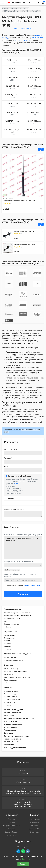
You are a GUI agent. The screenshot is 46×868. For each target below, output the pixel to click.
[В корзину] (41, 209)
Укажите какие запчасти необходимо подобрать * (23, 535)
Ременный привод (11, 669)
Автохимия (9, 745)
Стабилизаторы (10, 644)
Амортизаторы (16, 8)
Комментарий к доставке (14, 509)
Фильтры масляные (12, 691)
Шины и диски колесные (15, 748)
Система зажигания (13, 713)
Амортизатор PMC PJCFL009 (24, 244)
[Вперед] (43, 150)
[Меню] (3, 3)
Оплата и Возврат (11, 832)
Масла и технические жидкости (18, 654)
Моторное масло (11, 657)
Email (6, 467)
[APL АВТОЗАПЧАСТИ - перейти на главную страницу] (18, 3)
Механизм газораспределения (16, 672)
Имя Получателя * (11, 449)
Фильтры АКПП (10, 702)
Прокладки (8, 674)
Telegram (28, 40)
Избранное (35, 822)
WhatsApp (18, 40)
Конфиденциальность (11, 826)
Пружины (8, 646)
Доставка (11, 819)
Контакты (11, 829)
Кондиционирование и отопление (19, 718)
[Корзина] (43, 3)
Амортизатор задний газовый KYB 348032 (20, 201)
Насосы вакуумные (12, 624)
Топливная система (13, 739)
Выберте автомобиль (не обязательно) (19, 562)
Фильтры (8, 687)
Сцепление (9, 716)
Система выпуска (12, 742)
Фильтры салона (11, 697)
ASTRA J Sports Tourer (11, 11)
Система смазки (10, 680)
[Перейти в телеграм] (18, 851)
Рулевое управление (13, 724)
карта (16, 484)
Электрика (9, 733)
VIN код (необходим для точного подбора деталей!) (20, 575)
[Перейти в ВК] (28, 851)
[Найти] (38, 3)
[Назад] (39, 150)
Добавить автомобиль (12, 570)
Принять (23, 864)
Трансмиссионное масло (14, 660)
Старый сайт (35, 832)
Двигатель (9, 665)
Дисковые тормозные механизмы (17, 613)
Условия (12, 822)
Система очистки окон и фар (16, 736)
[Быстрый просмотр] (43, 156)
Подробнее (26, 859)
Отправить (23, 594)
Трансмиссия (10, 730)
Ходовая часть (10, 631)
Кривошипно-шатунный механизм (17, 677)
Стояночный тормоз (12, 618)
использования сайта (32, 585)
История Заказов (34, 819)
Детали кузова (11, 727)
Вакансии (35, 826)
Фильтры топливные (12, 700)
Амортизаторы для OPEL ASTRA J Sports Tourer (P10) (23, 548)
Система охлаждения (13, 710)
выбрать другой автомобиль (23, 29)
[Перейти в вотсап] (23, 851)
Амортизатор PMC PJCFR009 (24, 231)
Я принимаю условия (23, 585)
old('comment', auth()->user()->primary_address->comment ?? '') (23, 514)
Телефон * (8, 458)
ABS (6, 621)
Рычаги (7, 641)
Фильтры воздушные (12, 694)
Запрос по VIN (35, 829)
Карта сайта (11, 835)
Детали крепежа (11, 721)
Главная (5, 8)
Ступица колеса (10, 638)
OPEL (25, 8)
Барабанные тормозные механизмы (18, 616)
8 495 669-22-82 (38, 38)
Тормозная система (13, 609)
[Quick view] (43, 231)
